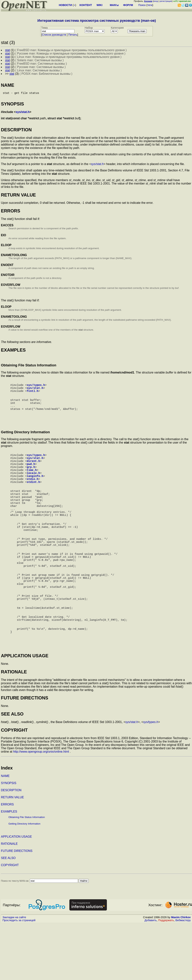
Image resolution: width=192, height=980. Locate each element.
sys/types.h (36, 388)
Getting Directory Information (24, 880)
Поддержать (166, 976)
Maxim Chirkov (181, 973)
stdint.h (33, 500)
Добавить (151, 976)
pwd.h (31, 477)
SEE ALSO (8, 914)
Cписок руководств (54, 35)
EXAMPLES (9, 868)
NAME (5, 832)
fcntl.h (33, 395)
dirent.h (33, 474)
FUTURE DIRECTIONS (17, 907)
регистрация (166, 1)
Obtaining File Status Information (27, 873)
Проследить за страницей (19, 976)
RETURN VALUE (12, 853)
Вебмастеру (183, 976)
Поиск (142, 5)
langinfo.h (35, 492)
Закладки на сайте (14, 973)
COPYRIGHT (10, 921)
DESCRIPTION (11, 846)
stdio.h (33, 496)
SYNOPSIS (9, 839)
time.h (32, 485)
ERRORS (7, 861)
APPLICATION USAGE (16, 893)
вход (156, 1)
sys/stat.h (23, 113)
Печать (73, 35)
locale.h (33, 489)
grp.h (31, 481)
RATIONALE (9, 900)
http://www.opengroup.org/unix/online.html (41, 808)
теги (150, 5)
